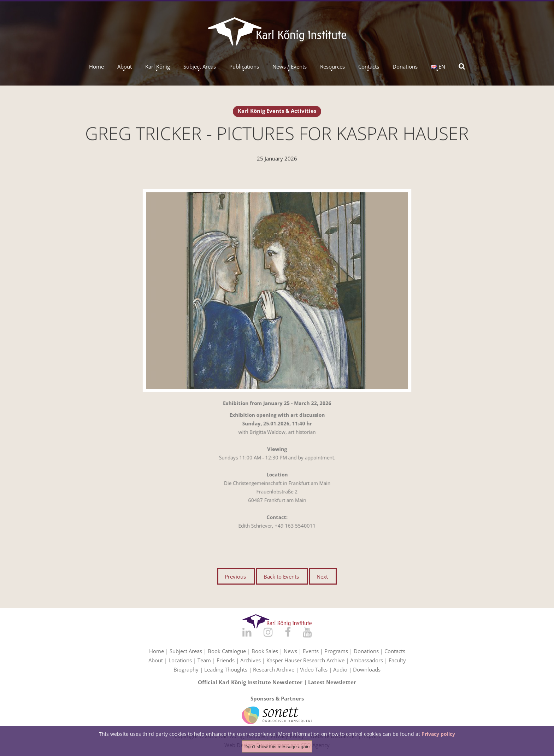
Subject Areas (200, 67)
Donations (405, 67)
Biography (186, 669)
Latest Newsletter (332, 682)
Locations (180, 660)
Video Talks (314, 669)
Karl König (158, 67)
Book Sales (265, 651)
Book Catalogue (227, 651)
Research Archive (274, 669)
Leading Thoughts (226, 669)
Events (311, 651)
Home (96, 67)
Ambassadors (367, 660)
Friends (226, 660)
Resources (332, 67)
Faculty (397, 660)
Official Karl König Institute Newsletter (250, 682)
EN (438, 67)
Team (204, 660)
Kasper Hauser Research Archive (305, 660)
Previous (235, 576)
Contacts (369, 67)
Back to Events (281, 576)
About (125, 67)
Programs (336, 651)
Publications (244, 67)
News (290, 651)
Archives (251, 660)
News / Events (290, 67)
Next (322, 576)
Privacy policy (438, 734)
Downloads (367, 669)
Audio (340, 669)
